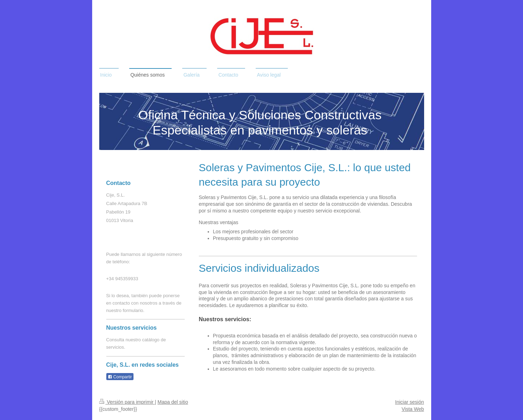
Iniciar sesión (410, 402)
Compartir (120, 377)
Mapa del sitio (173, 402)
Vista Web (413, 409)
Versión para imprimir (127, 402)
